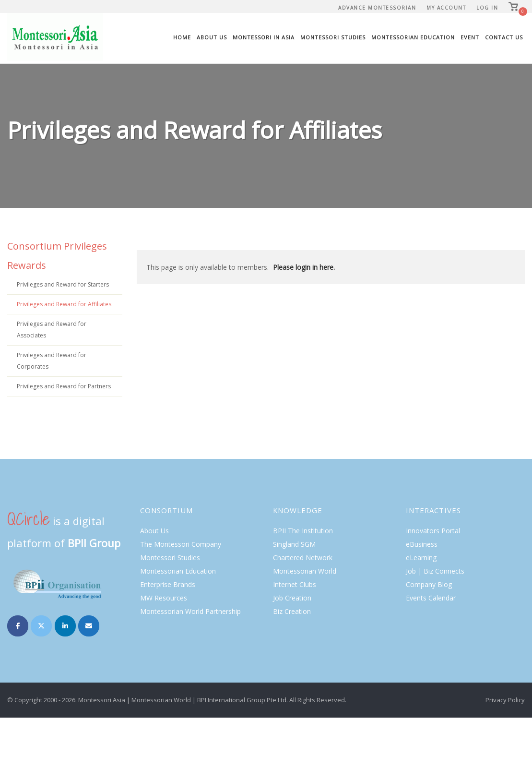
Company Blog (429, 584)
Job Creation (292, 598)
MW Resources (164, 598)
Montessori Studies (333, 37)
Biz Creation (292, 611)
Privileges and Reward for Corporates (52, 361)
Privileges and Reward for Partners (64, 386)
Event (470, 37)
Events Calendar (431, 598)
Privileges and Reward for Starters (63, 284)
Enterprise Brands (168, 584)
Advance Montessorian (377, 8)
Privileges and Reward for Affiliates (64, 304)
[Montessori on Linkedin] (65, 626)
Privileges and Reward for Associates (52, 330)
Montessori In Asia (264, 37)
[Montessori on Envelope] (89, 626)
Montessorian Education (413, 37)
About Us (212, 37)
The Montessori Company (181, 544)
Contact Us (504, 37)
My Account (446, 8)
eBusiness (422, 544)
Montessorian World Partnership (190, 611)
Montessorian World (305, 571)
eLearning (421, 558)
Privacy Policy (505, 700)
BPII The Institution (303, 531)
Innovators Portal (433, 531)
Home (182, 37)
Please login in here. (304, 267)
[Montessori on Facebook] (18, 626)
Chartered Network (303, 558)
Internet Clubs (295, 584)
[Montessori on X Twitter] (41, 626)
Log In (487, 8)
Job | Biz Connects (435, 571)
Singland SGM (294, 544)
